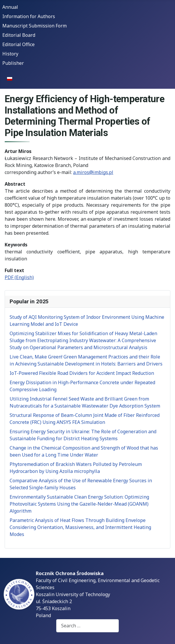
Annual (10, 7)
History (10, 54)
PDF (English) (19, 277)
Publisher (13, 63)
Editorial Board (19, 35)
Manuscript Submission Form (35, 26)
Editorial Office (18, 44)
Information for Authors (29, 16)
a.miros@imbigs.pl (93, 172)
